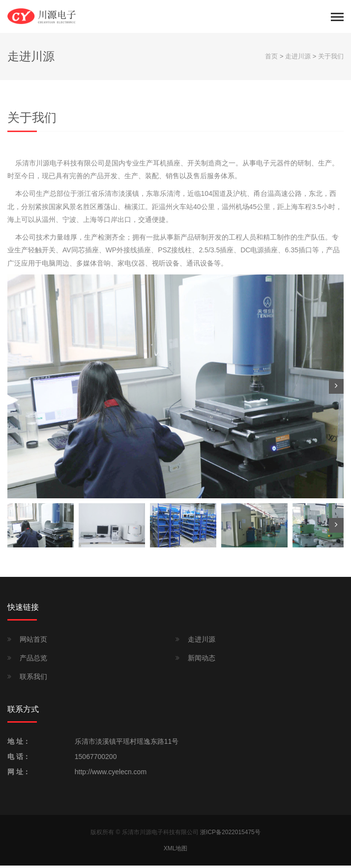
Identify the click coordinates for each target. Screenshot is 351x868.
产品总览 (33, 660)
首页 (271, 59)
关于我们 (331, 59)
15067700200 (96, 759)
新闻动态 (202, 660)
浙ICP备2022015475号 (230, 835)
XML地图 (176, 851)
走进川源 (298, 59)
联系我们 (33, 679)
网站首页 (33, 642)
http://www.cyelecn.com (111, 774)
